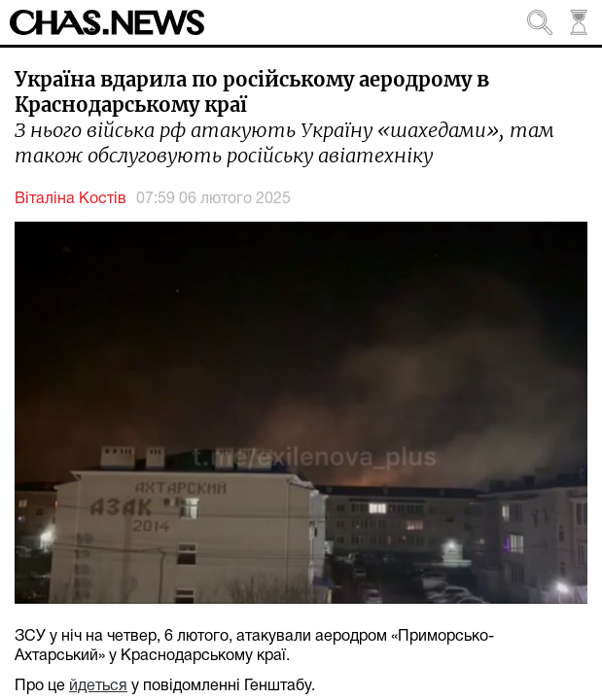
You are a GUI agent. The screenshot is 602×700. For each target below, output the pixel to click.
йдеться (98, 686)
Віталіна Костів (71, 199)
